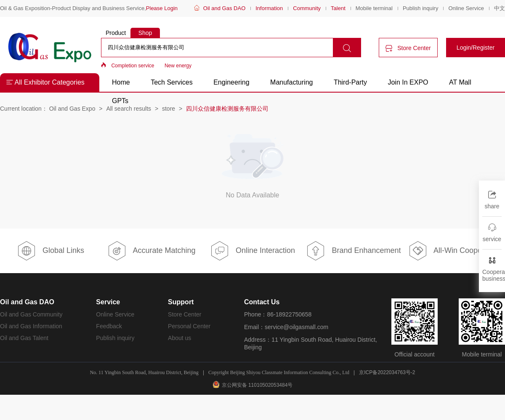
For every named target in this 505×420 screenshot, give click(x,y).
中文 (500, 8)
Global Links (50, 251)
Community (307, 8)
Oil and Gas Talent (24, 338)
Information (269, 8)
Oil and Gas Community (31, 314)
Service (108, 302)
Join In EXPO (408, 82)
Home (121, 82)
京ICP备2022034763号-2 (387, 372)
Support (181, 302)
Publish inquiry (421, 8)
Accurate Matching (151, 251)
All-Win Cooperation (454, 251)
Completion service (133, 66)
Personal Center (189, 326)
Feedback (109, 326)
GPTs (120, 101)
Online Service (466, 8)
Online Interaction (252, 251)
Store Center (408, 48)
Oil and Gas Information (31, 326)
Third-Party (351, 82)
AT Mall (460, 82)
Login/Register (476, 48)
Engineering (231, 82)
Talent (338, 8)
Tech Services (172, 82)
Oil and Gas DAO (224, 8)
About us (179, 338)
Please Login (162, 8)
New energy (178, 66)
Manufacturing (291, 82)
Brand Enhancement (353, 251)
